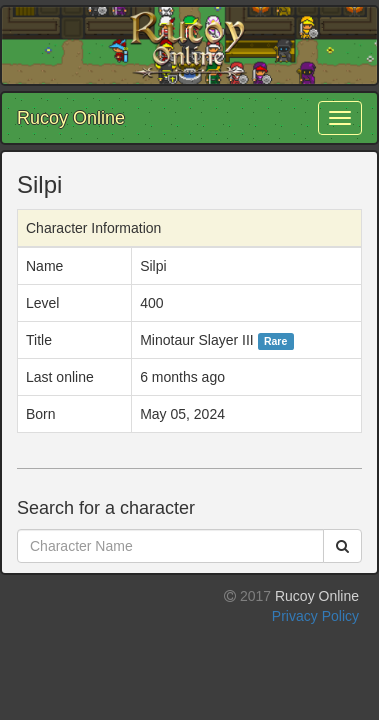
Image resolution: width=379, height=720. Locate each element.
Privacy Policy (315, 616)
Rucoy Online (71, 118)
